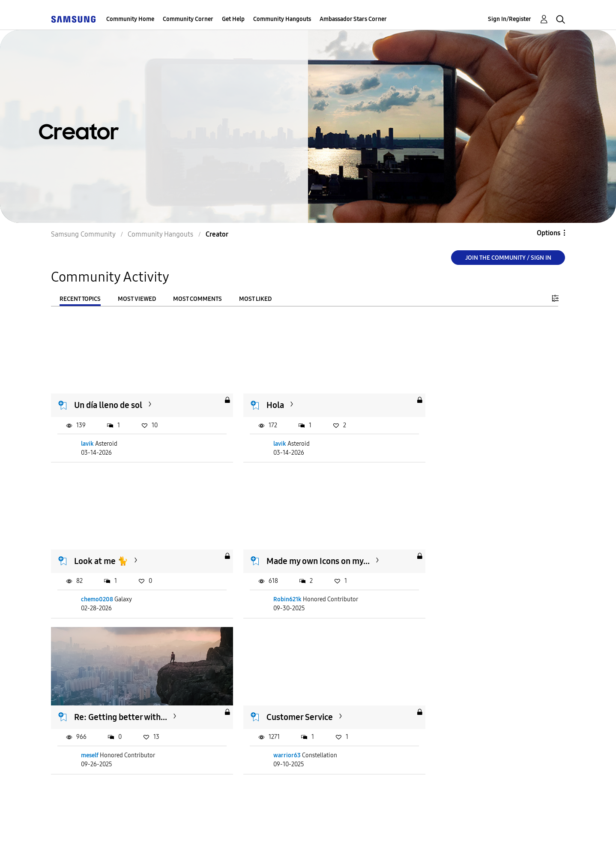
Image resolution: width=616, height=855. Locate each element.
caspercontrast (276, 733)
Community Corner (188, 19)
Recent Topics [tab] (80, 299)
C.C (255, 694)
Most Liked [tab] (255, 299)
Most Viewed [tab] (137, 299)
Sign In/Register (510, 19)
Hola (258, 398)
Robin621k (96, 584)
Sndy (88, 733)
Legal (282, 838)
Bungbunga (446, 733)
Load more (77, 785)
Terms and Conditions (168, 838)
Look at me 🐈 (451, 398)
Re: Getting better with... (296, 546)
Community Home (130, 19)
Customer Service (457, 546)
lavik (88, 436)
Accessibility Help (81, 838)
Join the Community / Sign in (508, 258)
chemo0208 (447, 436)
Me (81, 694)
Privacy (239, 838)
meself (265, 584)
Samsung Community (83, 234)
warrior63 (445, 584)
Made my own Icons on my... (126, 546)
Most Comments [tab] (197, 299)
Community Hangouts (282, 19)
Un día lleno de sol (109, 398)
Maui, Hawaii (448, 694)
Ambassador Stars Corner (353, 19)
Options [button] (549, 233)
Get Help (233, 19)
